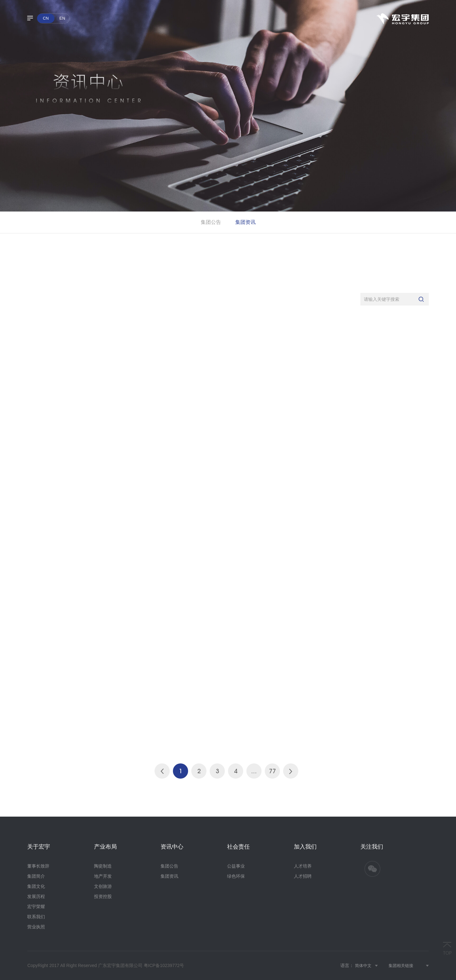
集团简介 (36, 876)
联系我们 (36, 917)
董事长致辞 (38, 866)
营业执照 (36, 927)
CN (46, 18)
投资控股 (103, 896)
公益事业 (236, 866)
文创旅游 (103, 886)
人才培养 (303, 866)
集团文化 (36, 886)
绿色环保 (236, 876)
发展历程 (36, 896)
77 (272, 771)
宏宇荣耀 (36, 907)
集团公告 (211, 222)
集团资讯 (245, 222)
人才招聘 (303, 876)
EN (62, 18)
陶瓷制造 (103, 866)
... (254, 771)
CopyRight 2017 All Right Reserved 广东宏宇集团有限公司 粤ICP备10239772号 (106, 965)
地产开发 (103, 876)
